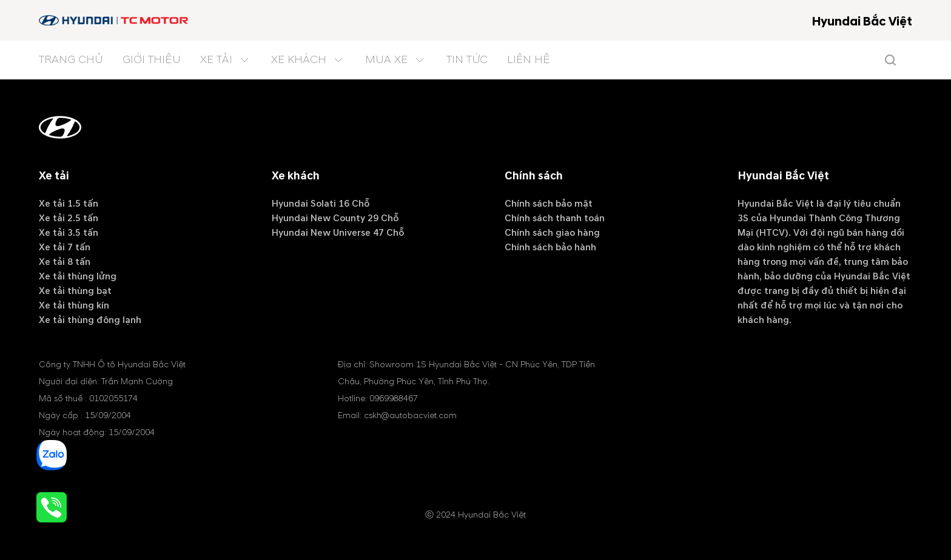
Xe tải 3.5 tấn (69, 233)
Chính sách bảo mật (549, 204)
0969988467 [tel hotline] (394, 398)
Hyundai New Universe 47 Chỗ (338, 233)
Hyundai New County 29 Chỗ (335, 218)
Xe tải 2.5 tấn (69, 218)
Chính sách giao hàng (552, 233)
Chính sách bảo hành (550, 247)
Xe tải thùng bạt (75, 291)
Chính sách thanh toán (555, 218)
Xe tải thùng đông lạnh (90, 320)
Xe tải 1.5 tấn (69, 204)
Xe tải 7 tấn (65, 247)
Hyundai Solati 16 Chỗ (321, 204)
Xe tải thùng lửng (78, 276)
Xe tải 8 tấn (65, 262)
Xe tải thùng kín (74, 305)
